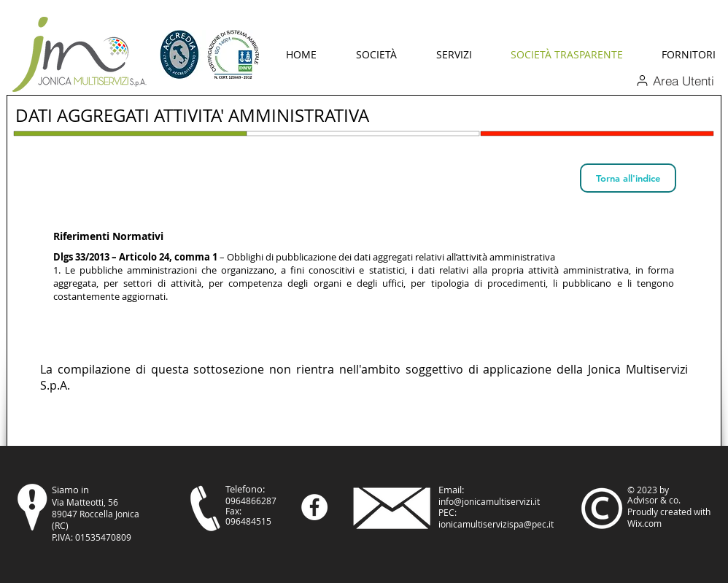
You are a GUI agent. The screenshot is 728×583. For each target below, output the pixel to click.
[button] (376, 55)
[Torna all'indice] (628, 178)
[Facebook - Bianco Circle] (314, 507)
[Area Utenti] (675, 80)
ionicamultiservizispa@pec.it (496, 524)
